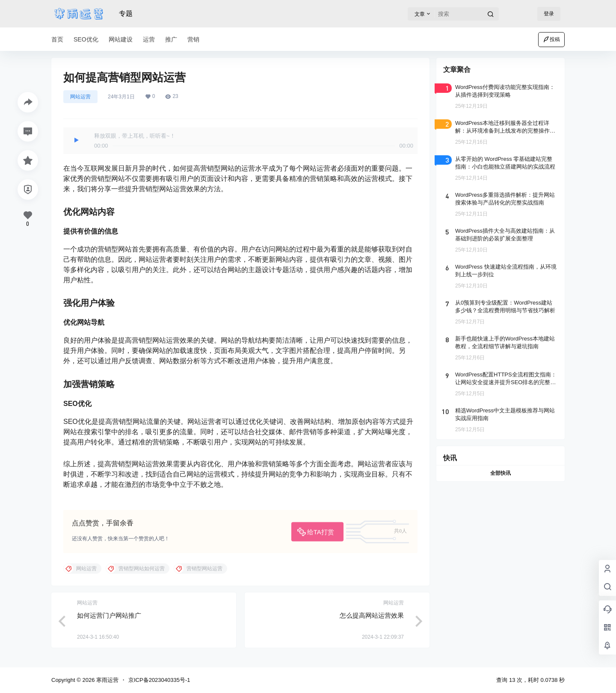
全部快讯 (500, 473)
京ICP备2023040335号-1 (159, 680)
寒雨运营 (107, 680)
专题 (126, 13)
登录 (549, 14)
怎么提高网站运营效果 (372, 615)
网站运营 (80, 97)
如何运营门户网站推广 (109, 615)
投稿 (551, 39)
